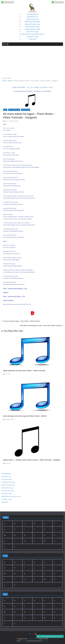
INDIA (51, 87)
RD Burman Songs (32, 19)
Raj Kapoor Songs (32, 37)
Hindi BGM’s (33, 39)
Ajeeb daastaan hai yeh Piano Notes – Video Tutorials (24, 371)
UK (32, 87)
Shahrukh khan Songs (33, 27)
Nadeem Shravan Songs (32, 24)
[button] (4, 44)
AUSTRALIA (44, 87)
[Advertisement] (32, 59)
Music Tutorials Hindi (14, 110)
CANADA (36, 87)
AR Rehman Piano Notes (33, 22)
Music (5, 110)
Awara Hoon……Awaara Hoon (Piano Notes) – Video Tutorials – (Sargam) (32, 460)
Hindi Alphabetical (33, 14)
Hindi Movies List (32, 17)
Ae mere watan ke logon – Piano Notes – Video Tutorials (21, 321)
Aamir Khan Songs (32, 32)
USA (28, 87)
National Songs (26, 110)
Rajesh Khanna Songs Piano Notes (32, 34)
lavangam (16, 121)
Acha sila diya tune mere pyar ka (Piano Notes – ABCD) (25, 416)
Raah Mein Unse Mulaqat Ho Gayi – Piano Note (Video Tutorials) (42, 325)
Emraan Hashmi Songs (32, 29)
